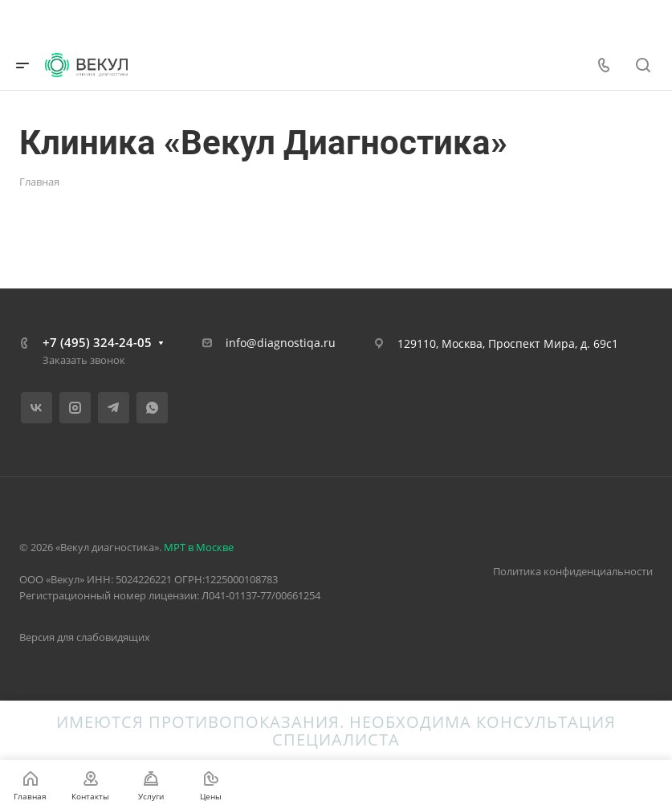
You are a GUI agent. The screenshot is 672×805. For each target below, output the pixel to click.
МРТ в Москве (199, 547)
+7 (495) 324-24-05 (97, 342)
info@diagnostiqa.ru (281, 343)
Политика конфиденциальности (573, 571)
